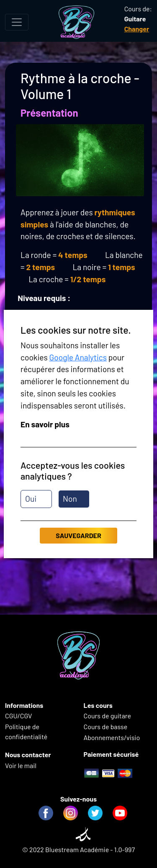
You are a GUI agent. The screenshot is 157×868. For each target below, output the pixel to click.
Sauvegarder (78, 535)
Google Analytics (78, 357)
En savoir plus (45, 424)
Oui (31, 499)
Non (70, 499)
